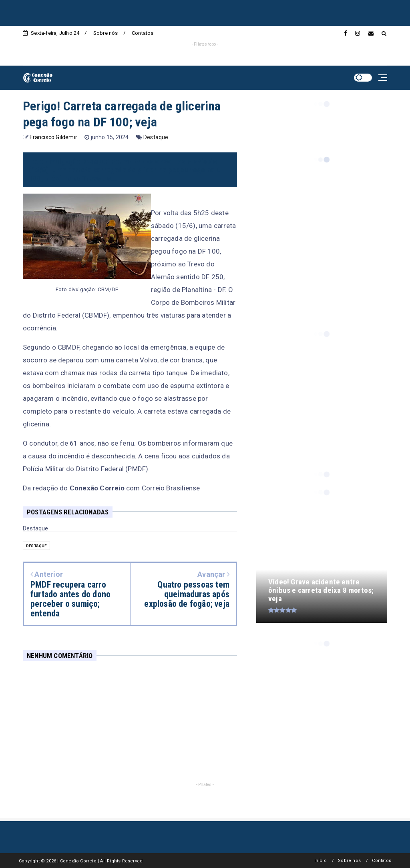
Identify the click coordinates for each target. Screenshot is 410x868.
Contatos (143, 33)
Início (321, 861)
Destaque (156, 137)
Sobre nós (106, 33)
